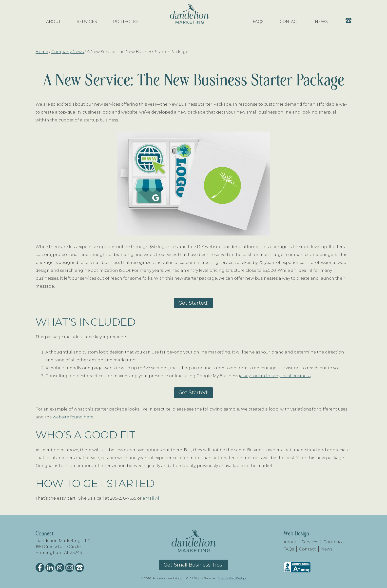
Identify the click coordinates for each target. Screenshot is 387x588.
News (327, 549)
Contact (308, 549)
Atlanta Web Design (232, 578)
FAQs (289, 549)
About (290, 542)
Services (310, 542)
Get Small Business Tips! (194, 565)
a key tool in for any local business (275, 376)
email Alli (152, 498)
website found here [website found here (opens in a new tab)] (73, 417)
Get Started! (193, 303)
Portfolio (333, 542)
